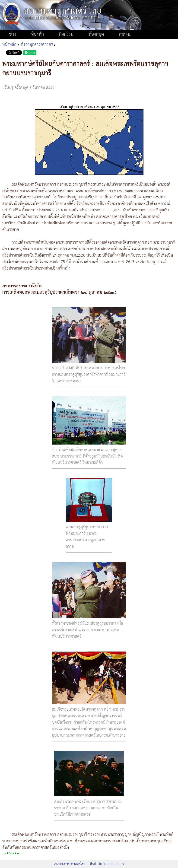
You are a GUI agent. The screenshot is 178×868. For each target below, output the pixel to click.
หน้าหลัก (9, 45)
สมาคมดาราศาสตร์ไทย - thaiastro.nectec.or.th (89, 864)
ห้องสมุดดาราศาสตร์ (37, 45)
